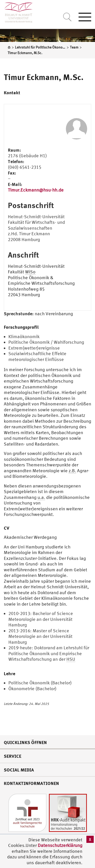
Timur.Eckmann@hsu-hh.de (36, 190)
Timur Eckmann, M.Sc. (44, 77)
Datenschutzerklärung (60, 845)
